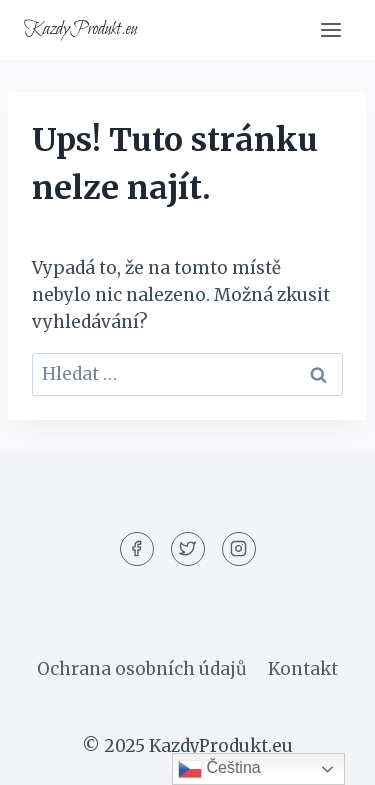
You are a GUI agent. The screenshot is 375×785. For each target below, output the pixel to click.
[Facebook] (137, 549)
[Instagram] (239, 549)
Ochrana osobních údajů (142, 669)
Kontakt (303, 669)
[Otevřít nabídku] (330, 29)
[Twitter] (188, 549)
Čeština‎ (219, 769)
